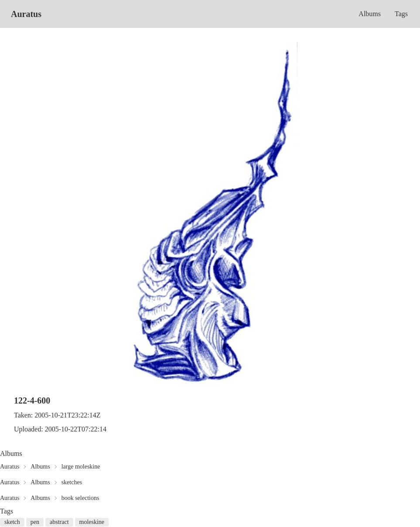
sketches (72, 482)
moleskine (92, 522)
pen (35, 522)
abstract (59, 522)
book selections (80, 498)
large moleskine (81, 467)
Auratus (26, 14)
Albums (370, 14)
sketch (12, 522)
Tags (401, 14)
